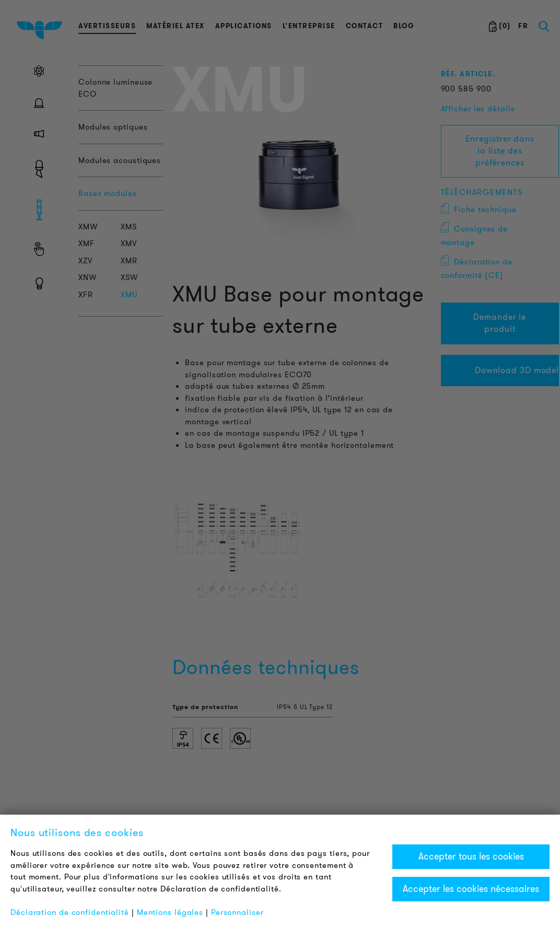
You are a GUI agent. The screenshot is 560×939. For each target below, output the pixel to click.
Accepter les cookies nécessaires (471, 889)
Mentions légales (170, 912)
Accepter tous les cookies (471, 856)
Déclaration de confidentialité (70, 912)
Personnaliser (237, 912)
